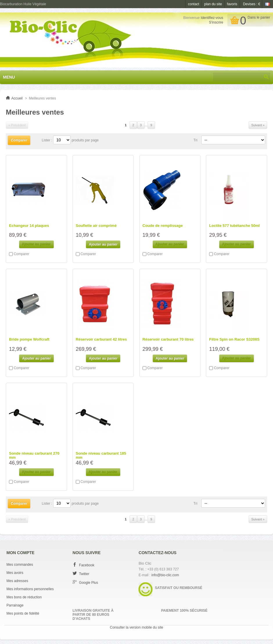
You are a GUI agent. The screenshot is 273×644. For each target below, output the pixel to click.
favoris (232, 4)
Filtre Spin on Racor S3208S (234, 339)
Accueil (17, 98)
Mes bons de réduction (24, 597)
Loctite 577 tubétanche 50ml (234, 226)
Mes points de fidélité (23, 613)
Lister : (47, 140)
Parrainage (15, 605)
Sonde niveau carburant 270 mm (34, 455)
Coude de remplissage (163, 226)
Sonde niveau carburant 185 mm (101, 455)
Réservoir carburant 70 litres (168, 339)
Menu (9, 77)
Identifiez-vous (212, 18)
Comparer (21, 254)
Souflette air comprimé (96, 226)
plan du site (213, 4)
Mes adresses (17, 581)
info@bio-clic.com (165, 575)
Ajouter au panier (103, 244)
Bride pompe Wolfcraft (29, 339)
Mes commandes (20, 565)
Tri (195, 140)
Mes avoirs (15, 573)
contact (194, 4)
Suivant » (258, 125)
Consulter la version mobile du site (136, 627)
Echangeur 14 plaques (29, 226)
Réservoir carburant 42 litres (101, 339)
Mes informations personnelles (30, 589)
